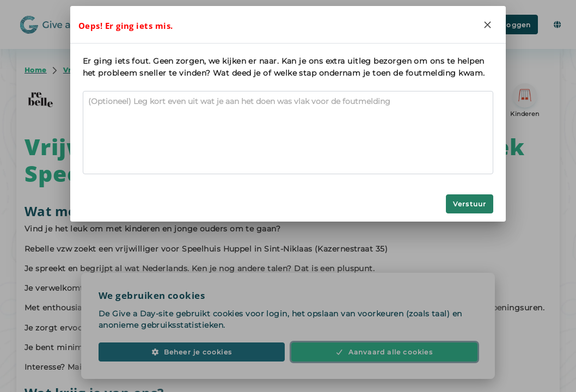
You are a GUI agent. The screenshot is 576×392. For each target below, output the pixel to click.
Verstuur (470, 204)
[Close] (487, 24)
